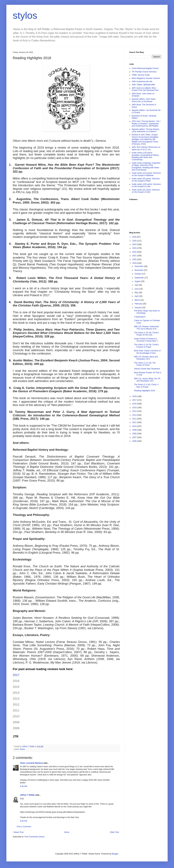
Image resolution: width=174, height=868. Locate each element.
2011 (135, 422)
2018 (135, 396)
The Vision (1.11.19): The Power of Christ (145, 364)
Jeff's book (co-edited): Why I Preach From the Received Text (145, 89)
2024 (135, 244)
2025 (135, 241)
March (138, 300)
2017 (16, 675)
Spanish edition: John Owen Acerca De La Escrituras (144, 100)
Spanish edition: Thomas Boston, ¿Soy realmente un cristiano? (146, 130)
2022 (135, 252)
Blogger (115, 854)
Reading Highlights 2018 (145, 391)
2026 (135, 237)
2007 (135, 437)
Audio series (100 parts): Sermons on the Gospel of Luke (146, 185)
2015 (135, 408)
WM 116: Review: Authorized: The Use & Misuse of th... (147, 328)
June (137, 289)
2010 (135, 426)
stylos (25, 15)
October (138, 274)
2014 (135, 411)
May (137, 293)
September (140, 278)
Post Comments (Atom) (34, 837)
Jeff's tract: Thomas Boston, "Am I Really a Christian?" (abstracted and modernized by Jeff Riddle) (146, 124)
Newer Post (19, 832)
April (137, 296)
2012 (135, 419)
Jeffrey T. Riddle (27, 795)
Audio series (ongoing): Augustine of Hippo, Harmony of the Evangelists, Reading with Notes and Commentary (146, 166)
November (139, 270)
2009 (135, 430)
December (139, 266)
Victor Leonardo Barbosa (31, 763)
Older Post (114, 832)
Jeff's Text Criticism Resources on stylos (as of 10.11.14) (146, 148)
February (139, 304)
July (137, 285)
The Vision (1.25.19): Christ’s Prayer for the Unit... (146, 334)
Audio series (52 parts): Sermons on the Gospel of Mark (146, 180)
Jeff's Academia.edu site (142, 81)
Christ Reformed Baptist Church (145, 68)
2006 (135, 441)
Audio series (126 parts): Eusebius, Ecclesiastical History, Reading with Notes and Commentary (145, 156)
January (138, 308)
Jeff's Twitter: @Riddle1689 (143, 85)
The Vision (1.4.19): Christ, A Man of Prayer (146, 386)
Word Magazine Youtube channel (146, 78)
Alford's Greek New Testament (147, 369)
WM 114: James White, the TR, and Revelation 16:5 (147, 380)
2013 (135, 415)
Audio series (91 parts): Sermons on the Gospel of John (146, 191)
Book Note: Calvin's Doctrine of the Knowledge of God (147, 352)
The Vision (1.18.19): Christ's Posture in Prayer (146, 346)
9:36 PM (24, 786)
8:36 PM (24, 821)
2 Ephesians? (140, 317)
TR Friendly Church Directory (144, 72)
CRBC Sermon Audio (141, 75)
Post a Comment (24, 827)
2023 (135, 248)
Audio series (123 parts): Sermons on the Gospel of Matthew (146, 174)
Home (67, 832)
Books (23, 749)
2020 (135, 259)
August (138, 281)
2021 (135, 256)
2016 (135, 404)
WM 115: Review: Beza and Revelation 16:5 (146, 358)
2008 (135, 434)
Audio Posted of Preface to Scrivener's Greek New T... (147, 340)
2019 (135, 263)
